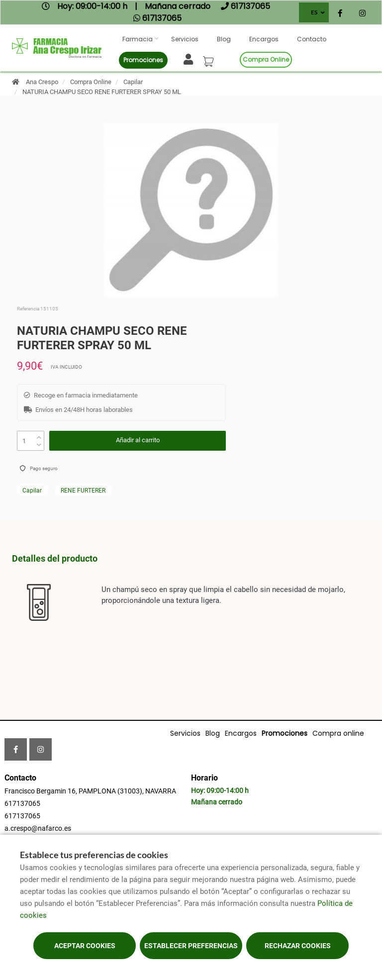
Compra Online (91, 82)
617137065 (22, 803)
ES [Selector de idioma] (314, 12)
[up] (39, 435)
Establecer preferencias (191, 946)
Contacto (312, 39)
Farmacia (138, 39)
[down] (39, 442)
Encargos (264, 39)
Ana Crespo (42, 82)
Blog (224, 39)
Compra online (266, 59)
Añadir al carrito (138, 440)
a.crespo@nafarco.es (38, 828)
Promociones (143, 60)
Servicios (185, 39)
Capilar (133, 82)
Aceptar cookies (85, 946)
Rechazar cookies (298, 946)
